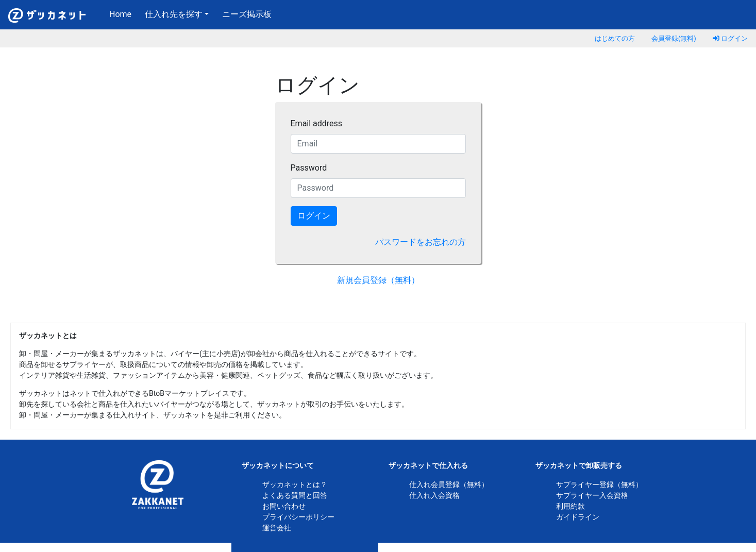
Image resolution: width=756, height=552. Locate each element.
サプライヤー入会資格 (592, 495)
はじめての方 (615, 38)
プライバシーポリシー (298, 517)
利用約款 (570, 506)
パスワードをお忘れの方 (421, 242)
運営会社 (277, 528)
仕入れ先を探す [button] (174, 14)
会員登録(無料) (674, 38)
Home (122, 13)
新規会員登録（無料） (378, 280)
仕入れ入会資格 (434, 495)
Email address (317, 123)
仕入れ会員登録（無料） (449, 484)
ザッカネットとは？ (295, 484)
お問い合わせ (284, 506)
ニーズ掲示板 (247, 14)
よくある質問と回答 (295, 495)
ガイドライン (578, 517)
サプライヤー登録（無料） (599, 484)
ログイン (730, 38)
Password (309, 168)
